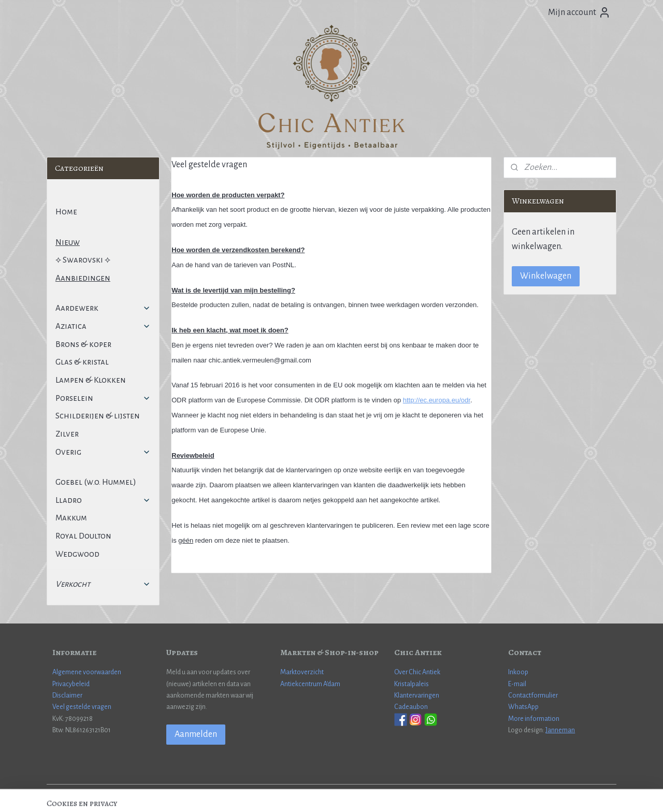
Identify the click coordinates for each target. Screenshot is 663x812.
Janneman (560, 730)
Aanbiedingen (83, 278)
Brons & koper (83, 344)
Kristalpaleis (412, 684)
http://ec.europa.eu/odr (437, 400)
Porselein (103, 398)
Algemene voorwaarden (87, 672)
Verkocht (103, 584)
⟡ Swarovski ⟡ (83, 260)
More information (534, 719)
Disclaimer (67, 695)
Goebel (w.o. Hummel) (96, 482)
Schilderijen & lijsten (98, 416)
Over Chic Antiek (417, 672)
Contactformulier (533, 695)
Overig (103, 452)
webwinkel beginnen (345, 793)
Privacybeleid (71, 684)
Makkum (71, 518)
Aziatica (103, 326)
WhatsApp (523, 707)
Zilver (67, 434)
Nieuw (68, 242)
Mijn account (579, 12)
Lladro (103, 500)
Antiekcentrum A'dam (310, 684)
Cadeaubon (411, 707)
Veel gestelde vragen (82, 707)
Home (66, 212)
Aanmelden (196, 734)
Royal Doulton (83, 536)
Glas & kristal (82, 362)
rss (314, 793)
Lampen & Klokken (91, 380)
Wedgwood (77, 554)
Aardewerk (103, 308)
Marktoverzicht (302, 672)
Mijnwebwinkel (415, 793)
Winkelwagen (546, 276)
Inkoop (518, 672)
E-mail (517, 684)
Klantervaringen (417, 695)
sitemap (298, 793)
